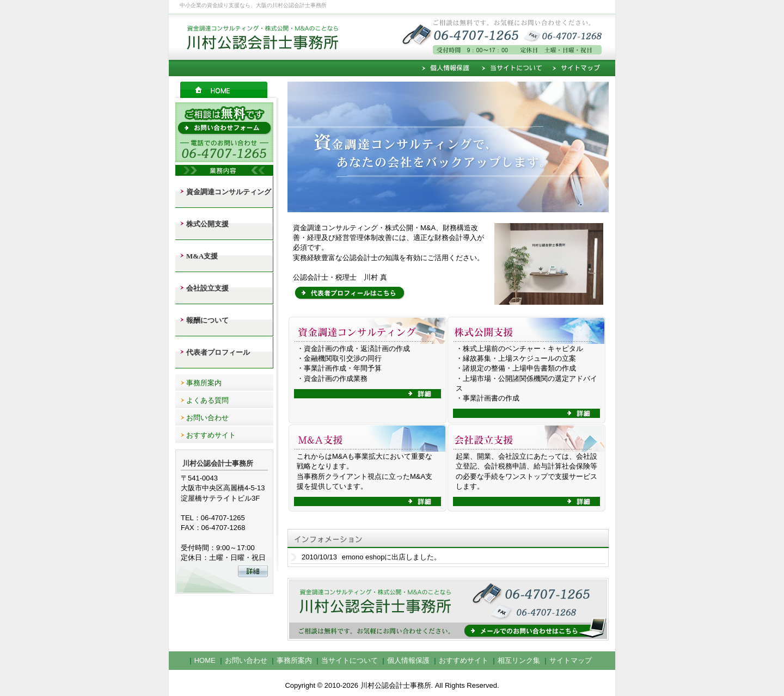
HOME (227, 90)
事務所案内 (204, 383)
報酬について (207, 320)
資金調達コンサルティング (229, 192)
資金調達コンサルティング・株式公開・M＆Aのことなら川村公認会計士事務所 (256, 35)
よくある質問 (207, 400)
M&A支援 (202, 256)
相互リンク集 (519, 660)
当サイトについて (512, 68)
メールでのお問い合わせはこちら (448, 611)
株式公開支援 (207, 224)
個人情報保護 (448, 68)
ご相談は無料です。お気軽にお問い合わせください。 (550, 35)
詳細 (367, 394)
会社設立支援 (207, 288)
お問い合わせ (207, 418)
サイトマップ (581, 68)
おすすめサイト (211, 435)
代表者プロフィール (218, 352)
